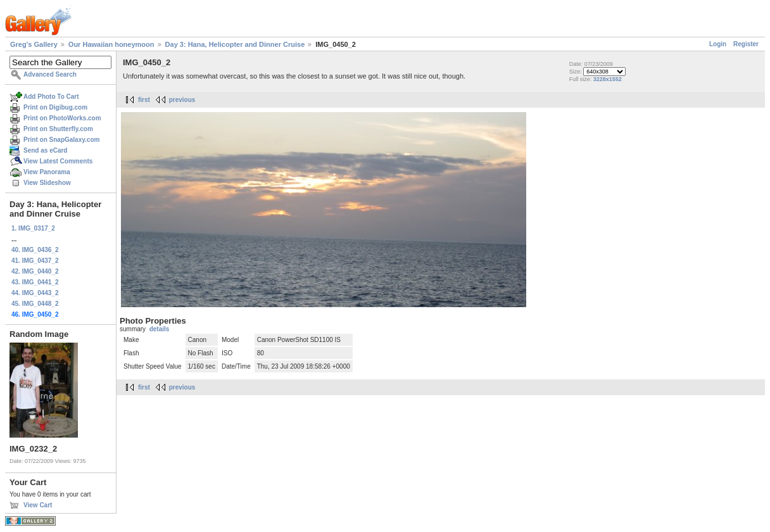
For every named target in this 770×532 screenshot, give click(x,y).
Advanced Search (50, 74)
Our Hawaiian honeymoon (111, 44)
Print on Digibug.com (55, 107)
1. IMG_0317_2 (33, 228)
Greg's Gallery (34, 44)
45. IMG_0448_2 (35, 304)
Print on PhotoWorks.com (62, 118)
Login (718, 44)
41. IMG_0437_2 (35, 261)
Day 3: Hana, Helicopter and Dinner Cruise (235, 44)
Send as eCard (45, 150)
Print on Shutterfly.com (58, 129)
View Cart (38, 505)
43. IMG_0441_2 (35, 282)
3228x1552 (608, 79)
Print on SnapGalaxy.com (61, 140)
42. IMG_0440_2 (35, 271)
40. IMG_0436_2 (35, 250)
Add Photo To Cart (51, 97)
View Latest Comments (58, 161)
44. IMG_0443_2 (35, 293)
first (144, 100)
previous (182, 100)
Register (746, 44)
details (160, 329)
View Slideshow (47, 183)
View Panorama (47, 172)
